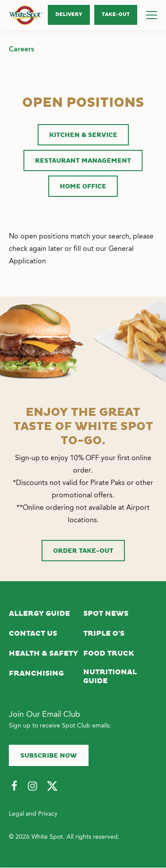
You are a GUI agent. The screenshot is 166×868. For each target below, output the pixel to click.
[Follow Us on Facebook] (14, 786)
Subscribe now (49, 756)
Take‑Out (116, 15)
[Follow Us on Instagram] (33, 786)
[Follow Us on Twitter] (52, 786)
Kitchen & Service (83, 135)
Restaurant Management (83, 161)
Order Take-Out (83, 551)
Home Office (83, 187)
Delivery (69, 15)
